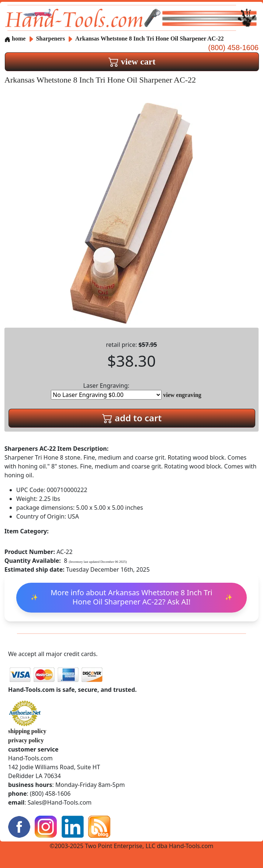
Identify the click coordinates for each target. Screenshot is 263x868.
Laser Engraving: (106, 391)
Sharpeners (51, 39)
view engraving (182, 395)
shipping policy (27, 731)
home (15, 39)
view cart (132, 62)
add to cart (132, 418)
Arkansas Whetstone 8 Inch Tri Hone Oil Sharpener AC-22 (149, 39)
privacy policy (26, 740)
